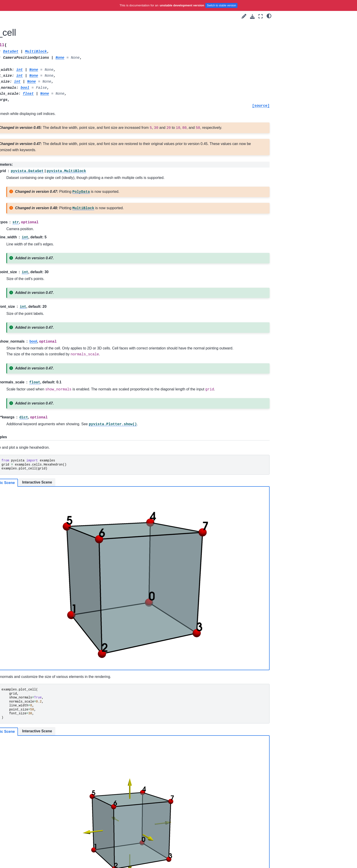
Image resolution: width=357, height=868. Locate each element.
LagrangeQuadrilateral (51, 339)
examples (38, 153)
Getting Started (35, 80)
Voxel (39, 549)
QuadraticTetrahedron (51, 476)
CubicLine (42, 295)
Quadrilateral (44, 498)
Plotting (33, 124)
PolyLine (41, 389)
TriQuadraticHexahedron (53, 512)
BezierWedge (45, 247)
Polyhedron (43, 411)
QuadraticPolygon (48, 455)
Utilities (33, 131)
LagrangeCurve (46, 324)
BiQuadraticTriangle (50, 281)
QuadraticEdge (46, 426)
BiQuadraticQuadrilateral (53, 274)
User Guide (32, 88)
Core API (34, 117)
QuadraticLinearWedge (52, 447)
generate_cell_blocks (50, 563)
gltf (34, 196)
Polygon (41, 404)
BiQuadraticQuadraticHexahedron (56, 257)
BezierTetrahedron (48, 232)
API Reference (35, 109)
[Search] (50, 69)
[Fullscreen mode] (261, 16)
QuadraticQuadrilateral (52, 469)
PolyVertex (43, 397)
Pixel (39, 382)
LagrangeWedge (47, 361)
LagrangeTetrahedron (51, 346)
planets (37, 174)
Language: (45, 58)
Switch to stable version (221, 5)
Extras (29, 585)
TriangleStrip (44, 534)
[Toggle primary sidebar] (90, 16)
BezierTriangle (46, 239)
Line (38, 368)
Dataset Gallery (43, 578)
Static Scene (111, 507)
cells (35, 203)
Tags (28, 95)
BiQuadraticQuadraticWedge (56, 267)
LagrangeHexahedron (51, 332)
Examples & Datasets (44, 145)
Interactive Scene (144, 507)
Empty (40, 303)
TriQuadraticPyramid (50, 520)
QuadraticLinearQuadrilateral (56, 440)
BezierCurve (44, 211)
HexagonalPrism (47, 310)
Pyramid (41, 418)
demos (36, 167)
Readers (34, 138)
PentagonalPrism (48, 375)
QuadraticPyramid (48, 462)
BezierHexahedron (49, 218)
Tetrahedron (44, 505)
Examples (31, 102)
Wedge (40, 556)
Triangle (41, 527)
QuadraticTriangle (48, 484)
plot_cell (42, 570)
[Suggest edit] (244, 16)
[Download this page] (252, 17)
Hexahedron (44, 317)
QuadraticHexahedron (51, 433)
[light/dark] (269, 16)
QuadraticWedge (47, 491)
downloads (39, 160)
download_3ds (42, 189)
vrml (34, 182)
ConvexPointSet (47, 288)
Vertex (40, 541)
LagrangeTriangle (48, 353)
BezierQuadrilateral (49, 225)
